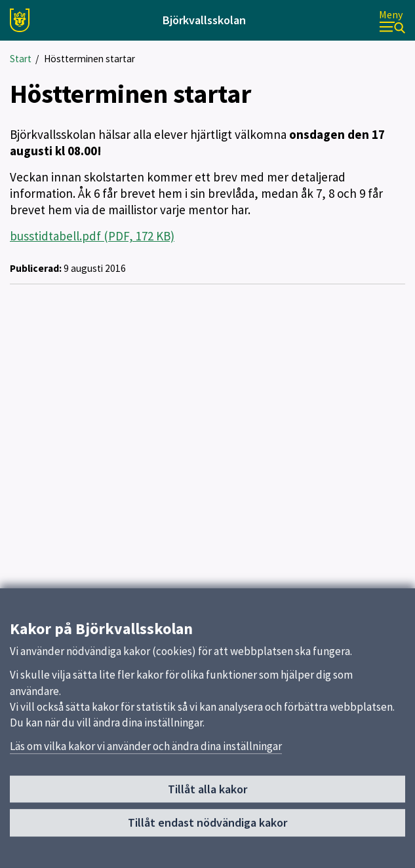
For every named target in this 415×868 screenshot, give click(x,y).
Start (21, 59)
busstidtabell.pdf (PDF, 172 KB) (92, 236)
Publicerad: (36, 268)
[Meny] (392, 21)
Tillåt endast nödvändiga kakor (207, 852)
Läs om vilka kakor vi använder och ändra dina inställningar (146, 776)
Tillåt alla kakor (207, 818)
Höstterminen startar (89, 59)
